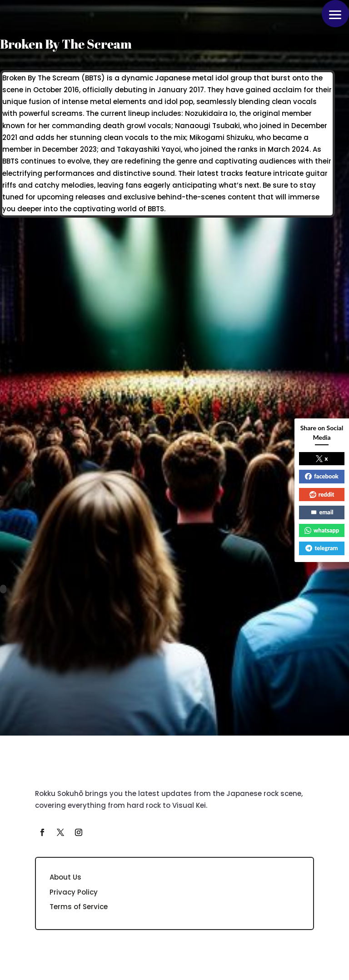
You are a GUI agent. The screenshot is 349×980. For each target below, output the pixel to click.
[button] (335, 14)
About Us (65, 877)
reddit (322, 494)
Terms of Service (79, 907)
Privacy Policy (74, 892)
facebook (322, 476)
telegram (322, 548)
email (322, 512)
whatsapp (322, 530)
